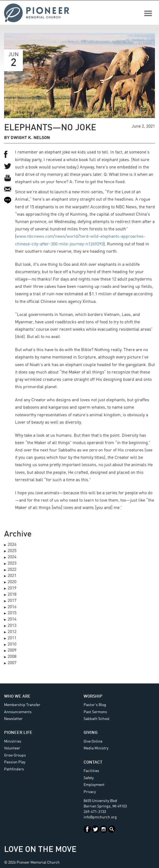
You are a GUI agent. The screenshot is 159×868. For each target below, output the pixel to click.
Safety (89, 778)
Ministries (13, 742)
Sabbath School (97, 719)
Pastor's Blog (95, 705)
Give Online (93, 742)
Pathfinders (14, 769)
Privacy (90, 792)
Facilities (91, 771)
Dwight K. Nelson (30, 138)
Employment (94, 785)
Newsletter (13, 719)
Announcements (18, 712)
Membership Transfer (22, 705)
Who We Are (17, 697)
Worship (93, 697)
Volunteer (12, 748)
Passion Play (15, 762)
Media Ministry (96, 748)
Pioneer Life (18, 733)
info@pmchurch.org (100, 817)
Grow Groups (15, 755)
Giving (91, 733)
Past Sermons (95, 712)
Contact (93, 762)
